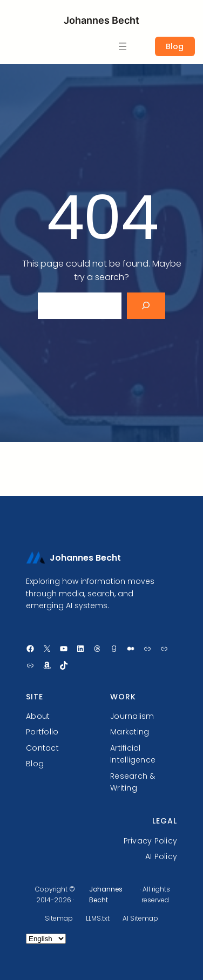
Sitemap (59, 918)
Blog (175, 46)
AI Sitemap (140, 918)
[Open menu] (123, 46)
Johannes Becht (101, 20)
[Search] (146, 306)
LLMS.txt (98, 918)
